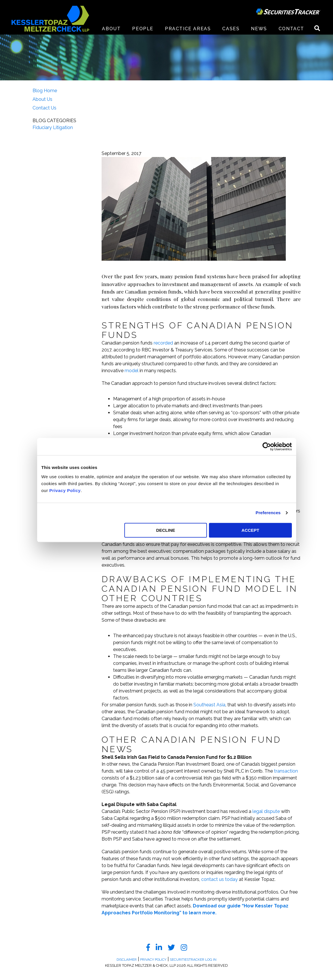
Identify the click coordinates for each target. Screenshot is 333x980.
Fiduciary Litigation (53, 127)
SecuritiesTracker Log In (193, 960)
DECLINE (165, 530)
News (259, 29)
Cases (231, 29)
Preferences (268, 513)
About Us (42, 99)
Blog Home (45, 91)
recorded (163, 343)
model (132, 371)
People (143, 29)
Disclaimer (127, 960)
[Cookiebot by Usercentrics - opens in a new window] (267, 447)
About (111, 29)
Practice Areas (188, 29)
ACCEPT (250, 530)
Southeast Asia (209, 705)
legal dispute (266, 811)
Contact (291, 29)
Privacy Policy (65, 490)
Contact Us (44, 108)
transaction (286, 771)
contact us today (219, 879)
